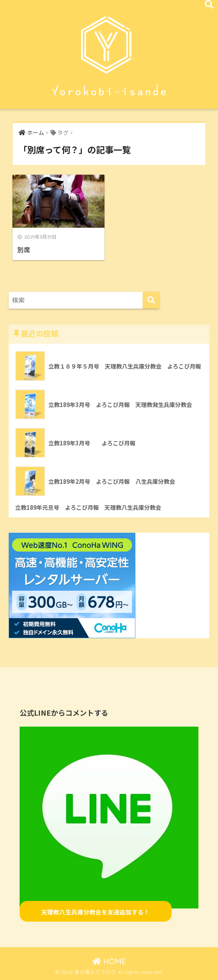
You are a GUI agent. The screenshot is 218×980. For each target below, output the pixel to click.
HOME (109, 961)
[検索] (151, 300)
